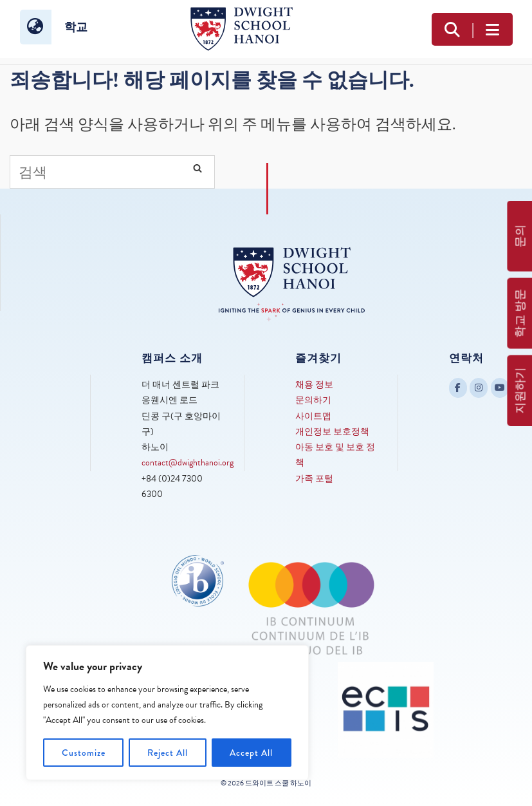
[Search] (197, 168)
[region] (167, 713)
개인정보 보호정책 (332, 432)
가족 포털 (314, 479)
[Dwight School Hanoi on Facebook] (458, 388)
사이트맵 (313, 416)
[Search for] (112, 172)
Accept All (251, 753)
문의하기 (313, 400)
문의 (520, 236)
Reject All (168, 753)
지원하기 (520, 391)
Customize (84, 753)
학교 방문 (520, 314)
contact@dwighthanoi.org (188, 463)
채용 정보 (314, 385)
